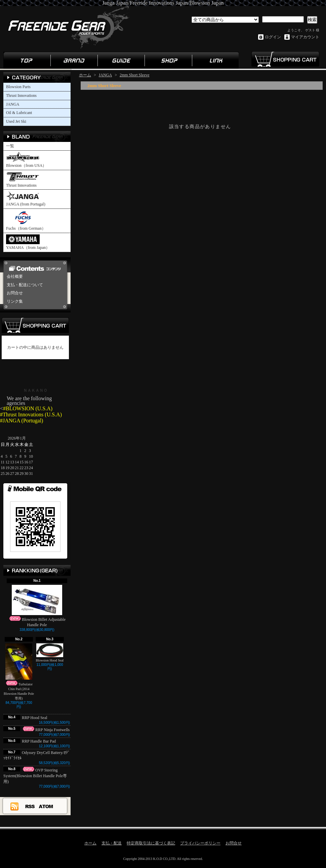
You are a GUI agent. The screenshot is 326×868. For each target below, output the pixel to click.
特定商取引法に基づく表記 (151, 843)
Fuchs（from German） (26, 220)
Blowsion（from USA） (26, 160)
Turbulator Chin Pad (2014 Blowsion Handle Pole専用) (19, 672)
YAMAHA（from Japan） (28, 242)
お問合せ (15, 293)
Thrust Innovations (21, 96)
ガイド (121, 60)
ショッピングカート (285, 59)
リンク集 (215, 60)
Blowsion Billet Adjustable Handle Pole (37, 606)
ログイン (273, 37)
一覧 (10, 146)
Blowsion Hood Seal (50, 653)
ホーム (27, 60)
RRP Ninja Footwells (46, 730)
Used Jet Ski (16, 121)
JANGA (13, 104)
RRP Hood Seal (37, 718)
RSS (30, 806)
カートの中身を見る (35, 325)
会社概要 (15, 276)
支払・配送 (112, 843)
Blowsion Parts (18, 87)
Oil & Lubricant (19, 113)
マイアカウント (305, 37)
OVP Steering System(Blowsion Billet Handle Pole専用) (35, 776)
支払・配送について (25, 285)
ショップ (168, 60)
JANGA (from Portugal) (26, 199)
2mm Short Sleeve (135, 75)
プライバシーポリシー (200, 843)
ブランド (74, 60)
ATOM (46, 806)
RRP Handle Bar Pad (39, 741)
